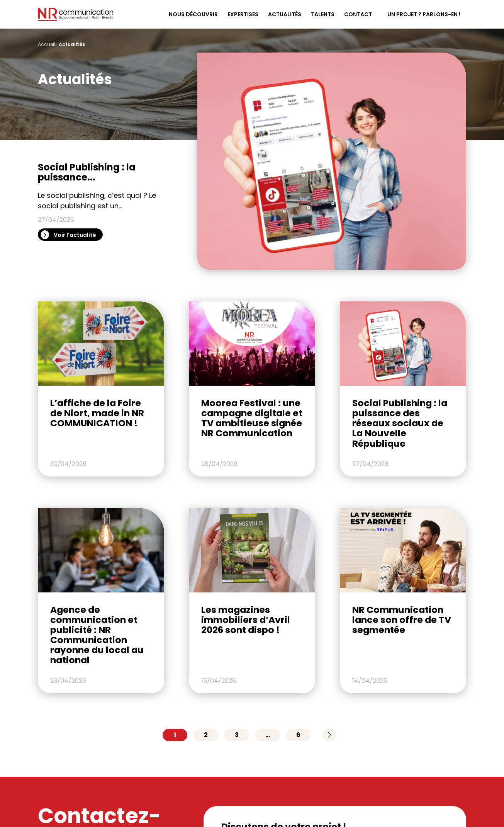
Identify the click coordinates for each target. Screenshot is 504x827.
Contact (358, 14)
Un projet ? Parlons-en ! (424, 14)
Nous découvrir (193, 14)
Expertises (243, 14)
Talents (323, 14)
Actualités (285, 14)
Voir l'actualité (75, 235)
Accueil (47, 44)
